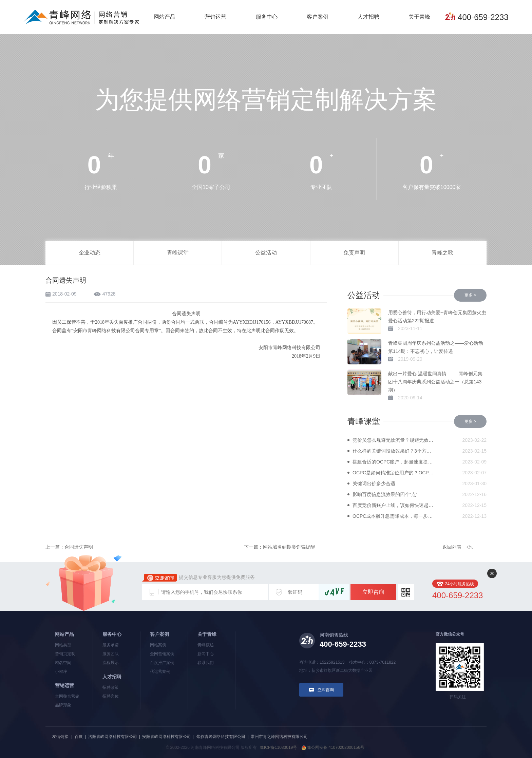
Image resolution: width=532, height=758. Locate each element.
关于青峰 (419, 17)
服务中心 (267, 17)
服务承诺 (111, 645)
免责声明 (354, 253)
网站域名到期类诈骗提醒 (289, 547)
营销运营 (215, 17)
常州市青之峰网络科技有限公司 (279, 737)
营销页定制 (65, 654)
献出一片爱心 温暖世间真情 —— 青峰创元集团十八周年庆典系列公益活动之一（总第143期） (435, 382)
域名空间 (63, 663)
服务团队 (111, 654)
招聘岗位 (111, 696)
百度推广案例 (162, 663)
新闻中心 (206, 654)
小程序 (61, 671)
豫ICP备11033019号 (278, 747)
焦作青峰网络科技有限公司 (221, 737)
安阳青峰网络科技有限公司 (167, 737)
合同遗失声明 (79, 547)
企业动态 (90, 253)
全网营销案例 (162, 654)
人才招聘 (368, 17)
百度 (79, 737)
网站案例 (158, 645)
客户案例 (318, 17)
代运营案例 (160, 671)
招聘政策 (111, 687)
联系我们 (206, 663)
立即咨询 (373, 592)
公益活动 (266, 253)
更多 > (470, 295)
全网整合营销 (67, 696)
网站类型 (63, 645)
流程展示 (111, 663)
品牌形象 (63, 705)
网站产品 (165, 17)
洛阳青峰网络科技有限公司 (113, 737)
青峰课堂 (178, 253)
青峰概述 (206, 645)
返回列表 (452, 547)
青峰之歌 (442, 253)
